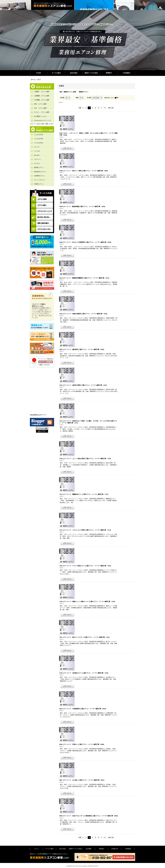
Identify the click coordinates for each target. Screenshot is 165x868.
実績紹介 (109, 73)
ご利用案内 (126, 73)
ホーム (39, 73)
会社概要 (89, 849)
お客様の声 (115, 849)
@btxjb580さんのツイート (38, 415)
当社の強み (74, 73)
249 (109, 108)
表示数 (62, 98)
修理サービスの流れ (91, 73)
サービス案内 (56, 73)
